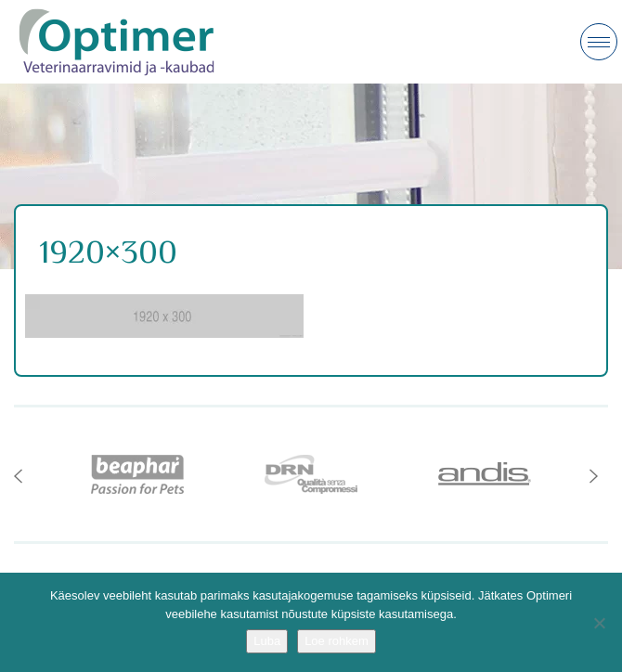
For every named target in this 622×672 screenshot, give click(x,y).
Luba (267, 641)
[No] (599, 623)
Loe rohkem (337, 641)
